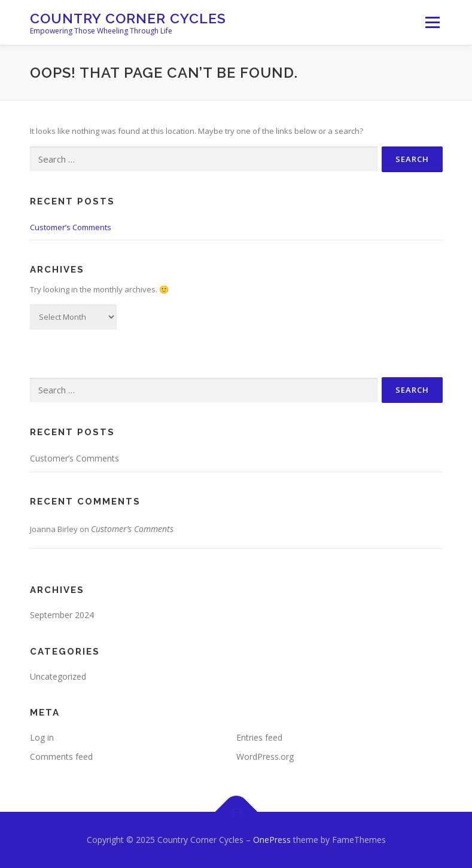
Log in (42, 737)
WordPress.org (265, 757)
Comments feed (61, 757)
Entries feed (259, 737)
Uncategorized (58, 676)
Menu (432, 22)
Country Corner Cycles (128, 18)
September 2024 (62, 615)
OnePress (272, 840)
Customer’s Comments (71, 227)
